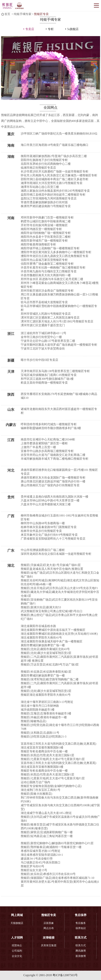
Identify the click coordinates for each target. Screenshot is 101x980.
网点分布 (49, 928)
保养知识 (81, 928)
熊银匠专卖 (41, 14)
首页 (7, 14)
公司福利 (17, 951)
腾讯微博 (81, 951)
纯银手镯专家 (23, 14)
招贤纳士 (17, 945)
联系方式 (81, 945)
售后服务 (81, 923)
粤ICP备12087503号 (65, 975)
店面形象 (49, 923)
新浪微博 (81, 956)
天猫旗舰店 (17, 923)
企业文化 (17, 956)
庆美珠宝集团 (49, 945)
